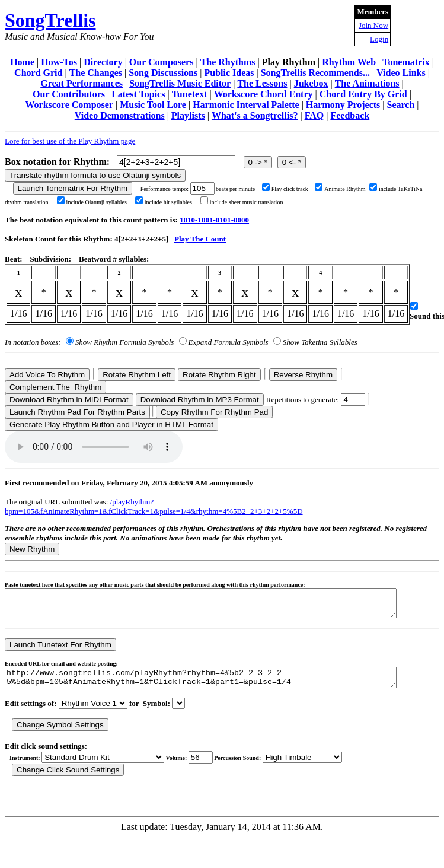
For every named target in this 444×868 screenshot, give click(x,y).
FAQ (314, 115)
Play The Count (200, 239)
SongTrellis (50, 20)
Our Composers (162, 62)
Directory (103, 62)
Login (379, 39)
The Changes (96, 73)
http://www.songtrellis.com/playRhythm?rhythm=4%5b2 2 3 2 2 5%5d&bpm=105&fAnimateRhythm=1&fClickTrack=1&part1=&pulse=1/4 (224, 685)
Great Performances (82, 83)
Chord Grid (38, 73)
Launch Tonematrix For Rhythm (73, 188)
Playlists (188, 115)
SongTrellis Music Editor (180, 83)
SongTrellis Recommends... (315, 73)
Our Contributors (69, 94)
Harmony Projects (343, 105)
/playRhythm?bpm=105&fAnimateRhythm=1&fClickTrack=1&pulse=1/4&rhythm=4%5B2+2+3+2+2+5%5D (154, 506)
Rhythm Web (349, 62)
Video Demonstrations (120, 115)
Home (22, 62)
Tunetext (190, 94)
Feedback (350, 115)
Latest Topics (138, 94)
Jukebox (311, 83)
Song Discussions (163, 73)
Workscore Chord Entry (263, 94)
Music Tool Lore (153, 105)
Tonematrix (406, 62)
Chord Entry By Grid (363, 94)
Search (401, 105)
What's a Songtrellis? (255, 115)
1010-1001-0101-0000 (214, 220)
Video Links (401, 73)
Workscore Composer (69, 105)
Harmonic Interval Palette (246, 105)
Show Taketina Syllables (320, 342)
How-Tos (59, 62)
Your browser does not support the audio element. (94, 447)
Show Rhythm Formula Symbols (124, 342)
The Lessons (262, 83)
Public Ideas (229, 73)
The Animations (367, 83)
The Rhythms (228, 62)
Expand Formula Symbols (229, 342)
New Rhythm (32, 549)
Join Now (373, 25)
